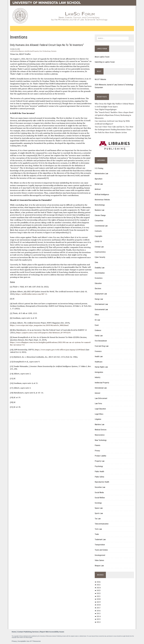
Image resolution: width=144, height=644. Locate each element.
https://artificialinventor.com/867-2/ (31, 294)
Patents (53, 51)
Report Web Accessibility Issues (52, 632)
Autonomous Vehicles (103, 200)
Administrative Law (102, 174)
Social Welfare (100, 498)
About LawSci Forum (102, 57)
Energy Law (99, 299)
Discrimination (100, 273)
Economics (99, 278)
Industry (98, 377)
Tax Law (98, 519)
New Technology (44, 51)
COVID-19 (98, 241)
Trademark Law (100, 539)
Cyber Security (100, 257)
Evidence (98, 330)
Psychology (99, 466)
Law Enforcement (101, 398)
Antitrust (98, 189)
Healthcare (99, 362)
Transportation (100, 545)
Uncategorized (100, 555)
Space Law (99, 508)
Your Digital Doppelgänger (106, 110)
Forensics (98, 351)
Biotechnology (100, 205)
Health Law (99, 356)
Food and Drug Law (102, 346)
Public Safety (100, 477)
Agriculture (99, 179)
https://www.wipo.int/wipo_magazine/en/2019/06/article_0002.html (39, 325)
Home (14, 632)
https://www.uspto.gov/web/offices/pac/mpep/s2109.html (59, 350)
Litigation (98, 419)
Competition (99, 221)
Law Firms (99, 404)
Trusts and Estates (101, 550)
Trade (97, 534)
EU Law (98, 320)
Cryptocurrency (100, 252)
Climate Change (100, 215)
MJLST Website (101, 79)
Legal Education (101, 409)
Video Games (100, 560)
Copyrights (99, 236)
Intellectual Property (31, 51)
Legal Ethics (99, 414)
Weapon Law (99, 566)
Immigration (99, 372)
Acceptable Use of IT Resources (29, 641)
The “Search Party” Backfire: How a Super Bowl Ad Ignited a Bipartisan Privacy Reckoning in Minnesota (114, 115)
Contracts (98, 231)
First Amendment (101, 341)
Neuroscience (100, 435)
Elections (98, 289)
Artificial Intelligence (17, 51)
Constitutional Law (101, 226)
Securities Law (100, 487)
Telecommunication (102, 524)
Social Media (99, 492)
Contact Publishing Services (28, 632)
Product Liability (101, 456)
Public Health (100, 471)
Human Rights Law (101, 367)
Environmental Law (102, 309)
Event (97, 325)
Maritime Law (100, 424)
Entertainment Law (102, 304)
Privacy (98, 451)
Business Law (100, 210)
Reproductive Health (102, 482)
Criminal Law (99, 247)
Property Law (100, 461)
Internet (98, 393)
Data (97, 262)
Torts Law (98, 529)
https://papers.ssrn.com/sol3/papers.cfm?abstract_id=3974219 (43, 333)
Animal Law (99, 184)
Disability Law (100, 268)
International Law (101, 388)
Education (98, 283)
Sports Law (99, 513)
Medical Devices (101, 430)
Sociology (98, 503)
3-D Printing (99, 168)
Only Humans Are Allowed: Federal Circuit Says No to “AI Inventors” (46, 45)
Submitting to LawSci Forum (105, 62)
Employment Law (101, 294)
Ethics (97, 315)
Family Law (99, 336)
